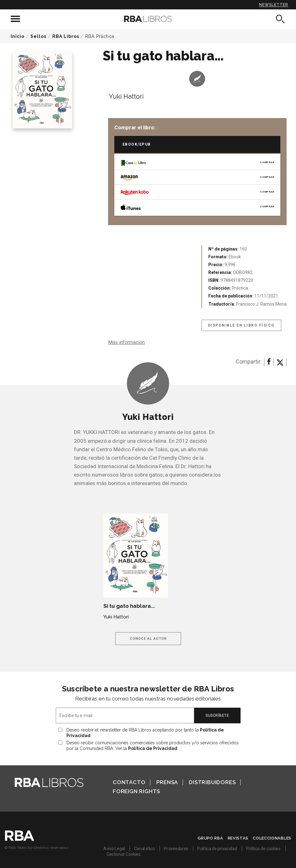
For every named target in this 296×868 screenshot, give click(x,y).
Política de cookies (263, 849)
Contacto (129, 782)
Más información (126, 342)
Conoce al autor (148, 639)
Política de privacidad (217, 849)
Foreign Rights (136, 791)
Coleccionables (272, 838)
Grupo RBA (210, 838)
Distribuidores (212, 782)
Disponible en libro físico (241, 325)
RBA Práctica (100, 36)
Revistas (238, 838)
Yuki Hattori (126, 96)
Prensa (167, 782)
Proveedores (176, 849)
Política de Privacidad (153, 748)
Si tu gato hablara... (129, 606)
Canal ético (145, 849)
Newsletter (274, 5)
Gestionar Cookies (124, 854)
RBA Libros (66, 36)
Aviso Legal (114, 849)
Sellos (38, 36)
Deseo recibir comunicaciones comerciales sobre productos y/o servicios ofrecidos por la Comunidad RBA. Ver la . (153, 746)
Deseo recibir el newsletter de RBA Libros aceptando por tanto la (145, 733)
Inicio (18, 36)
